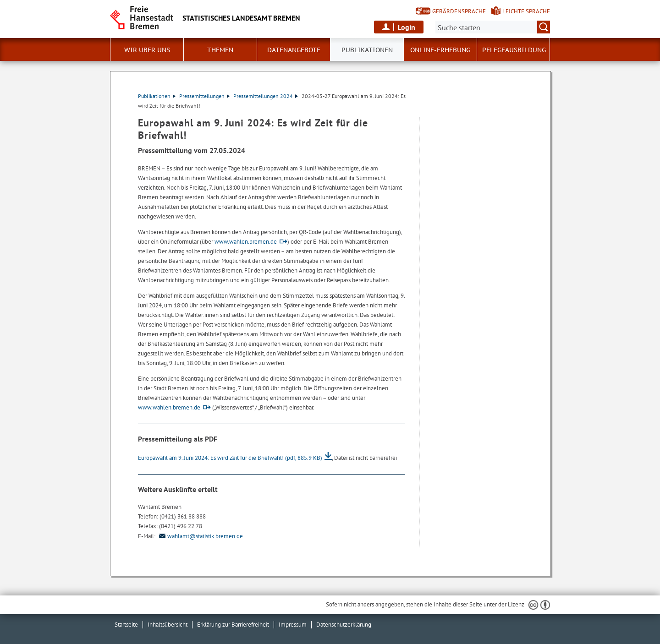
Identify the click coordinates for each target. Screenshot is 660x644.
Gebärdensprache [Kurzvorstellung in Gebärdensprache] (459, 11)
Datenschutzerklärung (344, 625)
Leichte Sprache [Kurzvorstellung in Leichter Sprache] (526, 11)
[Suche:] (493, 27)
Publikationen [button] (367, 50)
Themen (220, 50)
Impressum (293, 625)
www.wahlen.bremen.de (246, 242)
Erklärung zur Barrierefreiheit (233, 625)
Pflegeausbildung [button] (514, 50)
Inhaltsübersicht (168, 625)
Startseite (126, 625)
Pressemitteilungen (204, 96)
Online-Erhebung (440, 50)
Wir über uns (147, 50)
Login (407, 27)
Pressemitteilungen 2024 (266, 96)
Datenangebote (294, 50)
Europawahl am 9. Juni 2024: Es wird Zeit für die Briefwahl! (230, 458)
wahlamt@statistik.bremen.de (200, 536)
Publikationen (157, 96)
